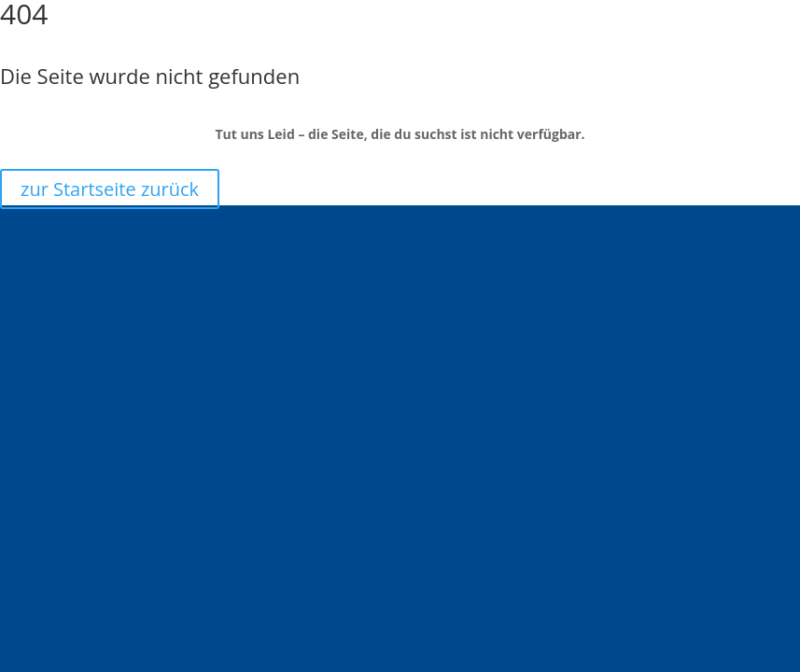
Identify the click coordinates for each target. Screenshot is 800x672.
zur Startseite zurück (110, 189)
